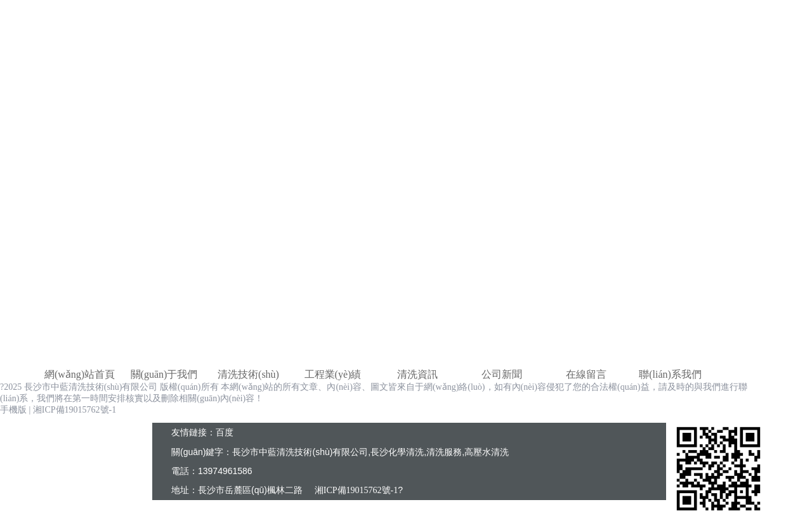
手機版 (13, 410)
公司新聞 (502, 374)
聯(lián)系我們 (670, 374)
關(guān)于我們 (164, 374)
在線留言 (586, 374)
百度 (225, 433)
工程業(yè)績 (333, 374)
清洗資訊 (417, 374)
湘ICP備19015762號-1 (75, 410)
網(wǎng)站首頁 (80, 374)
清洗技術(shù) (248, 374)
